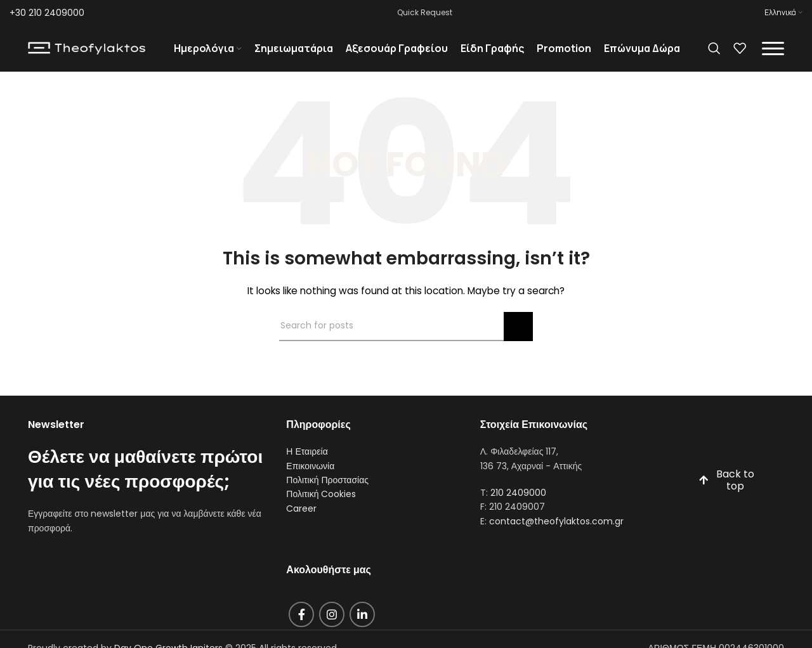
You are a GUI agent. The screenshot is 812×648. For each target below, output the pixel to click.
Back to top (726, 491)
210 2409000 (518, 503)
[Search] (714, 54)
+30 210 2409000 (47, 13)
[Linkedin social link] (362, 626)
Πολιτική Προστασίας (327, 491)
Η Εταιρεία (307, 462)
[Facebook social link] (301, 626)
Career (301, 519)
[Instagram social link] (332, 626)
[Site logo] (87, 53)
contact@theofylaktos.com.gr (556, 532)
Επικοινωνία (310, 477)
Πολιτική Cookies (321, 505)
